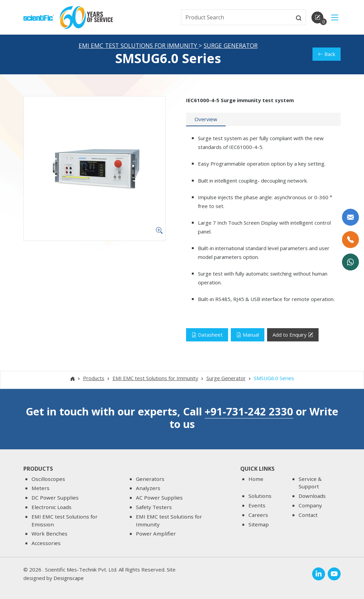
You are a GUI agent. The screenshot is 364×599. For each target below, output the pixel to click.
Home (256, 479)
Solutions (260, 496)
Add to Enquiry (293, 335)
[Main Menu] (335, 17)
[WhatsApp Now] (350, 262)
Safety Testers (154, 507)
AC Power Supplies (159, 498)
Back (327, 55)
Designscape (69, 578)
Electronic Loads (52, 507)
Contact (308, 515)
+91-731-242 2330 (249, 412)
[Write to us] (350, 217)
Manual (248, 335)
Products (94, 379)
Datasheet (207, 335)
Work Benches (49, 534)
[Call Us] (350, 240)
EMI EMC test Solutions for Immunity (139, 46)
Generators (150, 479)
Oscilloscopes (48, 479)
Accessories (46, 543)
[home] (39, 17)
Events (257, 505)
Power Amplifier (156, 534)
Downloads (312, 496)
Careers (258, 515)
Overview (206, 120)
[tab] (206, 120)
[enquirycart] (317, 17)
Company (310, 505)
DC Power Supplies (55, 498)
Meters (41, 488)
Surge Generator (231, 46)
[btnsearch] (299, 17)
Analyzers (148, 488)
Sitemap (259, 524)
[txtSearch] (237, 17)
